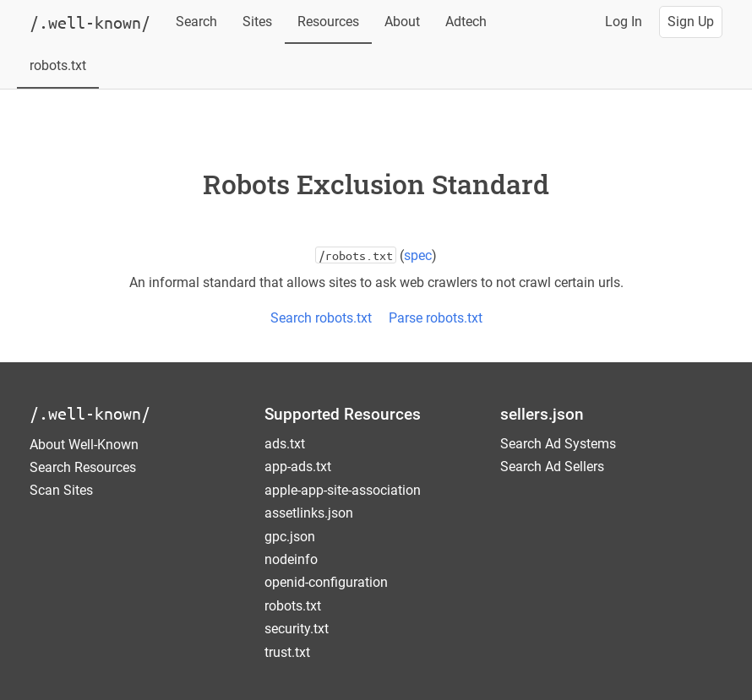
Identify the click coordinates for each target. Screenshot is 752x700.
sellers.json (542, 414)
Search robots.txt (321, 318)
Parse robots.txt (436, 318)
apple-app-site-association (343, 490)
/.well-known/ (90, 413)
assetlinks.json (309, 513)
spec (418, 255)
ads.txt (285, 444)
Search (196, 22)
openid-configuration (326, 582)
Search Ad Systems (558, 444)
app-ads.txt (298, 467)
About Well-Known (84, 445)
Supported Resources (343, 414)
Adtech (466, 22)
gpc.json (290, 537)
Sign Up (691, 22)
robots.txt (58, 65)
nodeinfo (291, 559)
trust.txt (287, 652)
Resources (328, 22)
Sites (257, 22)
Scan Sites (61, 490)
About (402, 22)
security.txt (297, 629)
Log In (624, 22)
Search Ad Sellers (552, 467)
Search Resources (83, 467)
